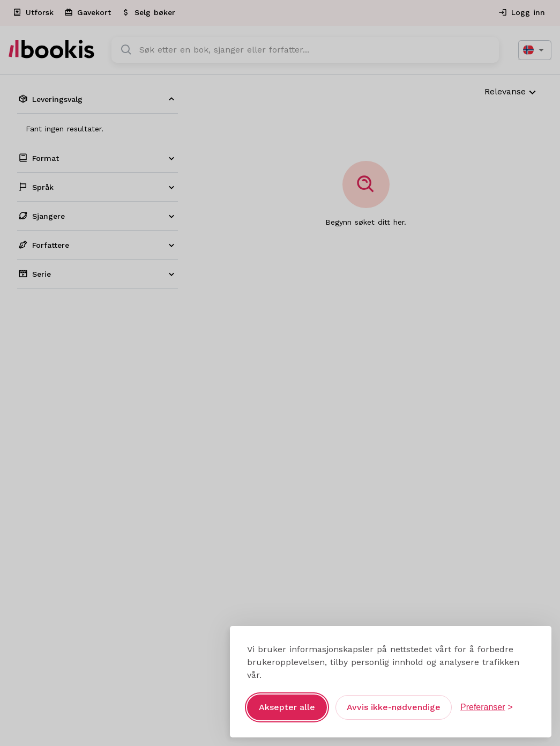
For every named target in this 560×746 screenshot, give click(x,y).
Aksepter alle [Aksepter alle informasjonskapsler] (287, 707)
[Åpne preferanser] (487, 707)
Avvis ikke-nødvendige (394, 707)
